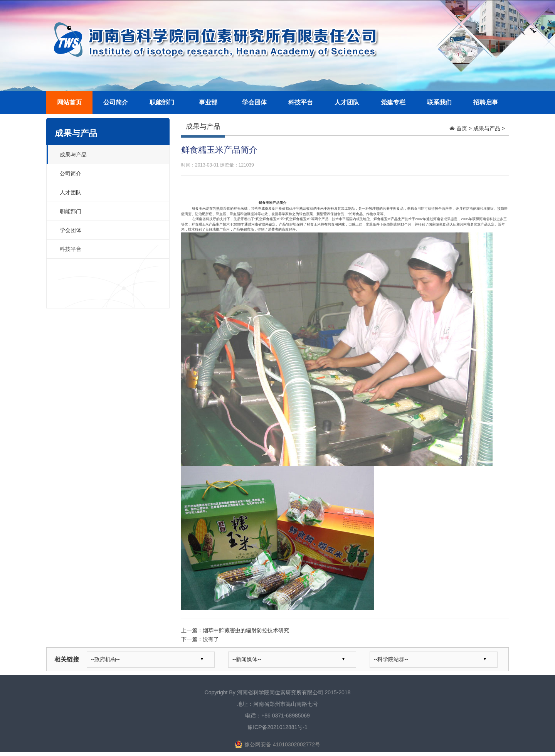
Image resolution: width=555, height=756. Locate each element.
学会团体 (254, 102)
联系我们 (439, 102)
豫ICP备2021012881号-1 (277, 727)
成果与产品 (73, 155)
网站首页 (69, 102)
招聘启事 (486, 102)
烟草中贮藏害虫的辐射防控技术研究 (246, 630)
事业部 (208, 102)
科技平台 (301, 102)
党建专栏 (393, 102)
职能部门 (162, 102)
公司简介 (116, 102)
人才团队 (347, 102)
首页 (462, 128)
